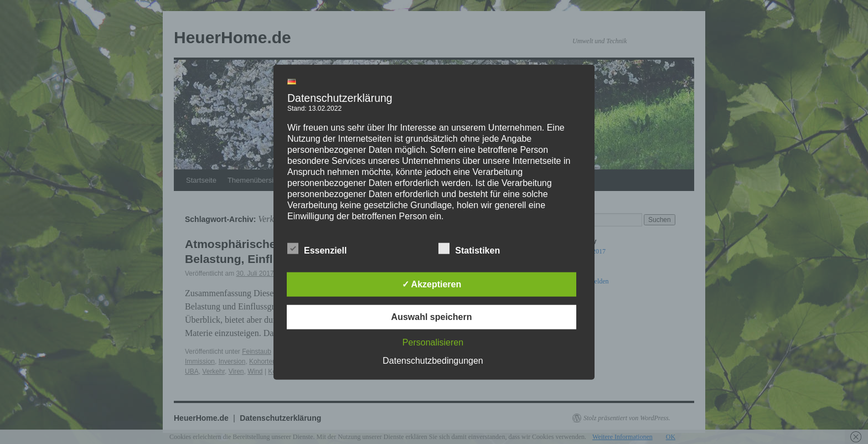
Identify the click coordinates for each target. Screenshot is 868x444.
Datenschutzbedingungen (433, 360)
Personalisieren (433, 342)
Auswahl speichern (432, 316)
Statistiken (469, 249)
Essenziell (317, 249)
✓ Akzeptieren (432, 284)
